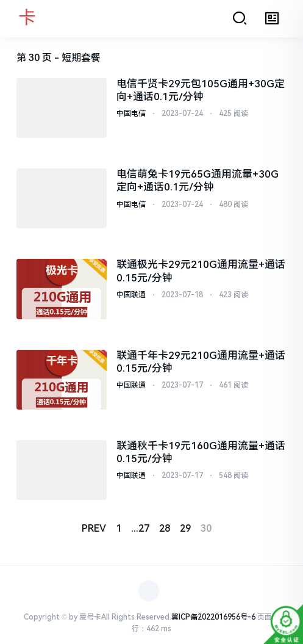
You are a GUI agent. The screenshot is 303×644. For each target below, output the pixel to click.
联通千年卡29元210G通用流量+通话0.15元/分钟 (201, 362)
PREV (94, 528)
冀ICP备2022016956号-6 (213, 617)
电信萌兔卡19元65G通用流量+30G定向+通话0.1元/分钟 (198, 180)
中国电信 (131, 114)
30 (206, 528)
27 (144, 528)
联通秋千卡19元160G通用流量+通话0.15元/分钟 (201, 452)
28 (165, 528)
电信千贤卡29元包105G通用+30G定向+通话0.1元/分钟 (201, 90)
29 (185, 528)
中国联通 (131, 295)
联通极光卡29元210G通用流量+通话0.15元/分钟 (201, 271)
